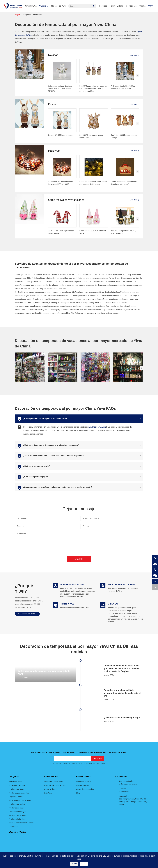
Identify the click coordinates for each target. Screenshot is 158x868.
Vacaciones (37, 15)
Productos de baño (16, 808)
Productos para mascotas (19, 793)
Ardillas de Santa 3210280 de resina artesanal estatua (123, 87)
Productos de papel (17, 789)
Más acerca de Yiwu (27, 614)
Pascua (53, 104)
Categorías (44, 6)
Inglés (151, 6)
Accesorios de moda (17, 785)
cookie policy (143, 856)
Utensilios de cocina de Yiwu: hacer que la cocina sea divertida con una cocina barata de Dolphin (121, 668)
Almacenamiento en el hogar (20, 800)
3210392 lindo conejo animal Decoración (91, 136)
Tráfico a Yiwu (50, 789)
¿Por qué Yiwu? (24, 589)
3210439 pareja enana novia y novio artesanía (123, 232)
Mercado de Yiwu (58, 6)
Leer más (134, 55)
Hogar (17, 15)
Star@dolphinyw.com (98, 427)
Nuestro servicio (83, 785)
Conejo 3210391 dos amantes (61, 135)
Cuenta (142, 6)
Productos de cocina (17, 804)
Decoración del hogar (17, 812)
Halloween (55, 151)
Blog (78, 793)
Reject (74, 863)
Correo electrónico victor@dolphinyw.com (128, 782)
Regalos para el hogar (18, 815)
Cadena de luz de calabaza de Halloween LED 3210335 (61, 183)
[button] (137, 76)
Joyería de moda (16, 782)
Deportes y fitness (16, 797)
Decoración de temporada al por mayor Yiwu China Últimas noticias (79, 649)
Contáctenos (131, 6)
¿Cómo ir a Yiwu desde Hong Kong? (122, 718)
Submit (79, 559)
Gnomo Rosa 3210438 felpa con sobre (93, 232)
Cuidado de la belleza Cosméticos (22, 823)
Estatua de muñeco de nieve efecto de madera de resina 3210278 (60, 89)
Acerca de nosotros (84, 782)
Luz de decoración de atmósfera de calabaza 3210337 (124, 183)
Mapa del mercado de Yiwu (55, 785)
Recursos (103, 6)
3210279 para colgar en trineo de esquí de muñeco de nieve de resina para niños (93, 89)
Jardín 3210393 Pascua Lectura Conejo (124, 136)
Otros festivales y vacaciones (66, 200)
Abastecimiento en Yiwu (53, 782)
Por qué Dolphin (117, 6)
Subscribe (98, 758)
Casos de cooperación (85, 789)
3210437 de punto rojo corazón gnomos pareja (61, 232)
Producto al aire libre (17, 819)
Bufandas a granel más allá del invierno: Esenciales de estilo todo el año (122, 693)
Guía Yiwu (48, 793)
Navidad (53, 55)
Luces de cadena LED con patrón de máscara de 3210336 (93, 183)
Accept (84, 863)
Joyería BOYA (31, 6)
